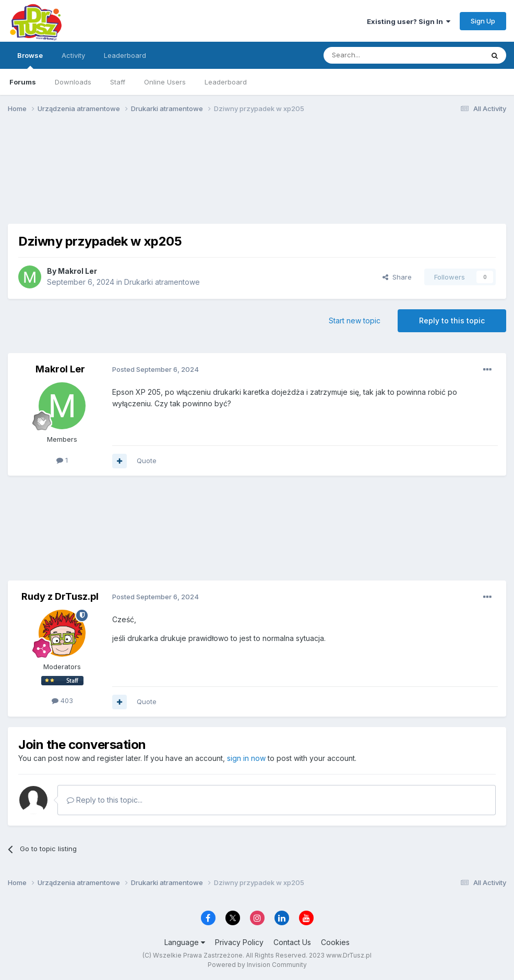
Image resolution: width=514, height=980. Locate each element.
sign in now (246, 758)
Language (185, 942)
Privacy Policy (239, 942)
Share (397, 277)
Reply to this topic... (105, 800)
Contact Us (292, 942)
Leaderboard (226, 82)
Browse (30, 60)
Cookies (335, 942)
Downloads (73, 82)
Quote (147, 461)
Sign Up (483, 21)
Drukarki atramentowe (162, 282)
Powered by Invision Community (257, 965)
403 (62, 700)
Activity (73, 55)
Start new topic (355, 320)
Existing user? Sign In (409, 21)
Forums (23, 82)
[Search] (377, 55)
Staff (118, 82)
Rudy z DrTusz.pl (60, 596)
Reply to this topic (452, 320)
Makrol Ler (77, 271)
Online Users (165, 82)
